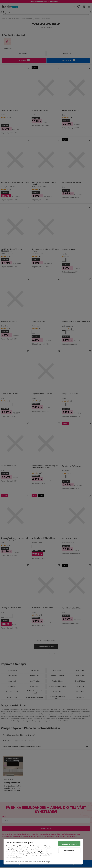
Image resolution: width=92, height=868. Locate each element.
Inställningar (69, 850)
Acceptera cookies (69, 844)
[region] (43, 852)
